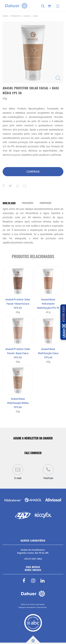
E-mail (18, 472)
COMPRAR (33, 172)
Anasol (27, 16)
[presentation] (9, 203)
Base (36, 16)
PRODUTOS (16, 16)
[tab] (9, 203)
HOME (5, 16)
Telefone (48, 472)
